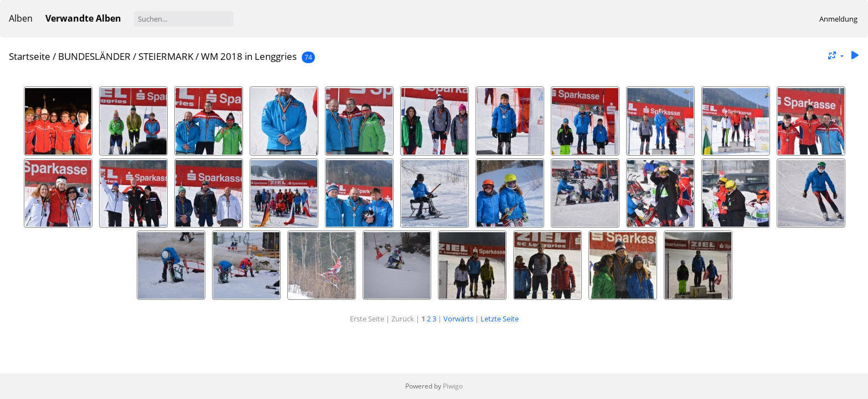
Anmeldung (838, 19)
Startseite (30, 56)
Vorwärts (458, 319)
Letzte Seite (500, 319)
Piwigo (453, 386)
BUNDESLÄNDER (94, 56)
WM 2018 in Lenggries (250, 56)
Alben (21, 18)
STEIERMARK (166, 56)
